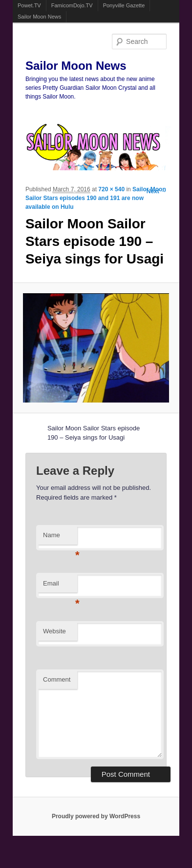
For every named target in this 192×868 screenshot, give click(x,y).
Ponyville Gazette (124, 5)
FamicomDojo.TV (72, 5)
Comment (57, 679)
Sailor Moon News (39, 17)
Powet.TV (29, 5)
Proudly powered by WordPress (96, 816)
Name (60, 538)
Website (54, 631)
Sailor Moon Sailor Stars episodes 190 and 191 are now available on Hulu (96, 198)
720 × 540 (111, 189)
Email (60, 586)
